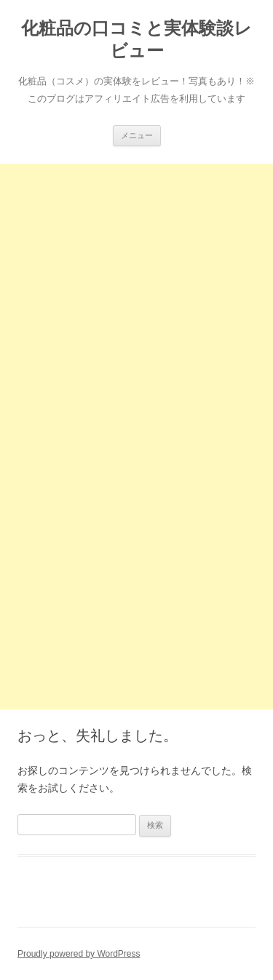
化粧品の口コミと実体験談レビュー (136, 39)
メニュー (137, 135)
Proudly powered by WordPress (79, 954)
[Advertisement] (136, 300)
